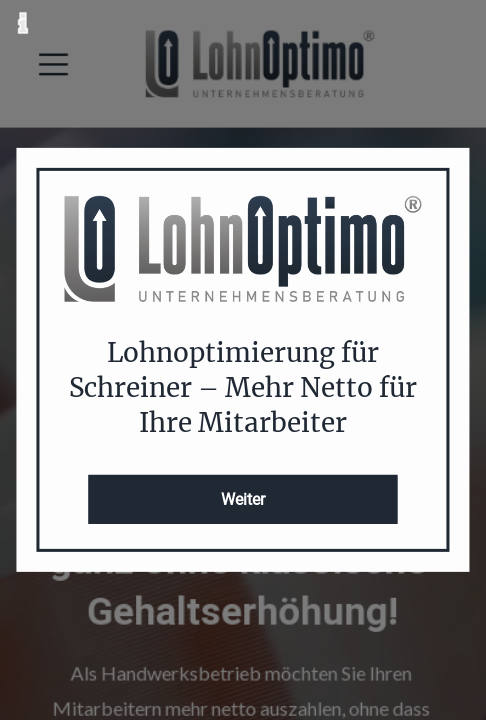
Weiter (243, 499)
